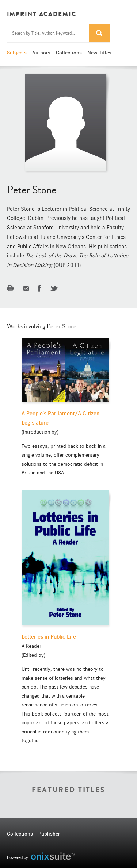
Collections (69, 53)
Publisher (49, 834)
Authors (41, 53)
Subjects (17, 53)
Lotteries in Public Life (49, 637)
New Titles (99, 53)
